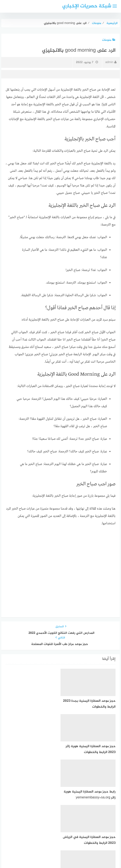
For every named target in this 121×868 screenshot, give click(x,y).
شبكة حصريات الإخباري (87, 6)
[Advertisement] (60, 562)
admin (111, 62)
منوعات (109, 40)
